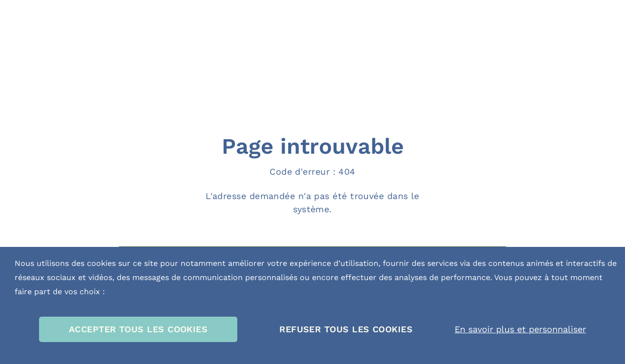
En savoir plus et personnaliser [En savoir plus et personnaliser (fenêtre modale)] (520, 329)
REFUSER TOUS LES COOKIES (346, 329)
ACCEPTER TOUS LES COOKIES (138, 329)
